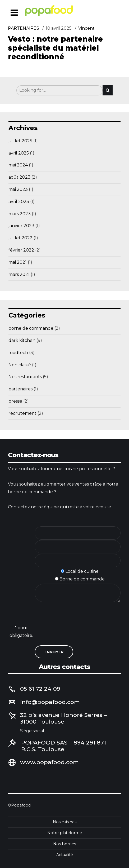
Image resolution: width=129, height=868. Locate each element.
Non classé (20, 365)
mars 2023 (20, 214)
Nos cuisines (65, 822)
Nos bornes (64, 844)
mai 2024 (18, 165)
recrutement (22, 413)
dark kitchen (22, 340)
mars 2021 (19, 274)
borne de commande (31, 328)
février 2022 (21, 250)
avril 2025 (19, 153)
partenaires (24, 28)
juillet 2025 (20, 141)
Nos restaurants (25, 377)
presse (15, 401)
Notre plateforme (65, 833)
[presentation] (75, 628)
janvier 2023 (21, 226)
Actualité (65, 855)
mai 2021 (18, 262)
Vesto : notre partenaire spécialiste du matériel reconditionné (55, 48)
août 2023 (19, 177)
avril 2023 (19, 202)
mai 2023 (18, 189)
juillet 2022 (20, 238)
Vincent (86, 28)
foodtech (18, 353)
